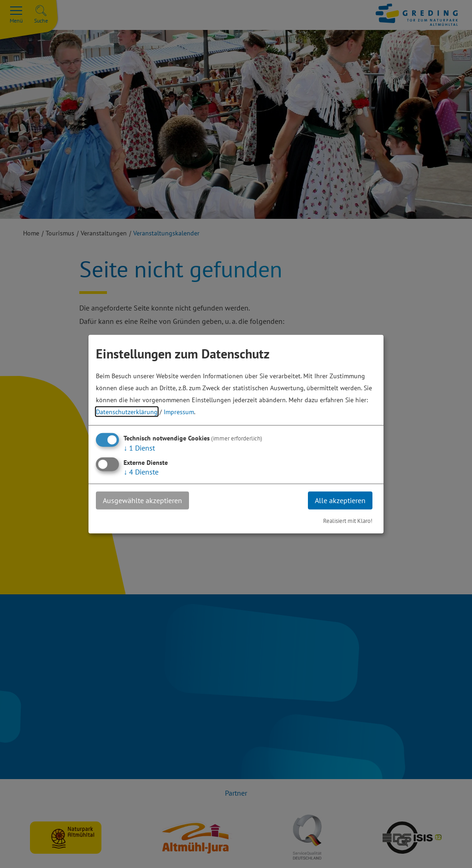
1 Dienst (139, 448)
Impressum (179, 412)
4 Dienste (141, 472)
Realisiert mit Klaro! (348, 520)
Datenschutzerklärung (127, 412)
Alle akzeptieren (340, 500)
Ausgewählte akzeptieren (142, 500)
